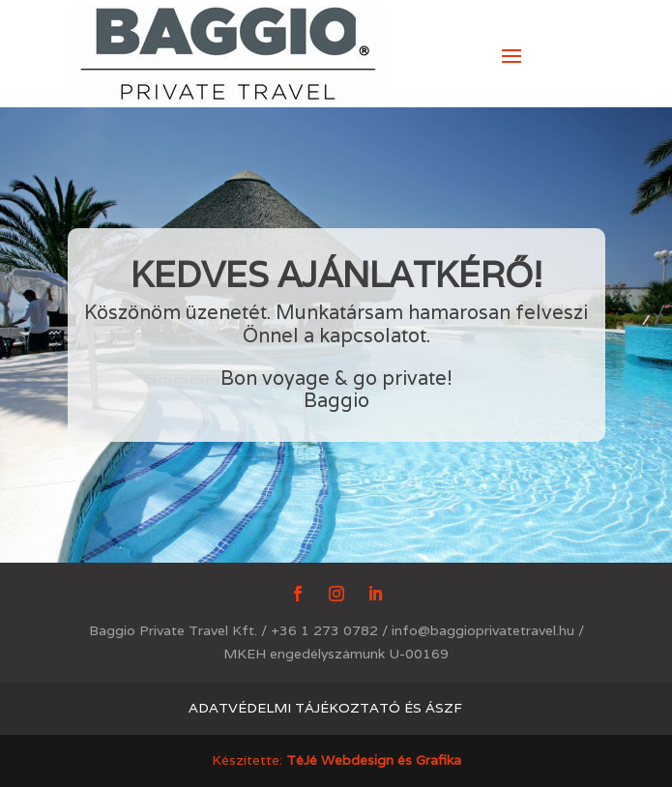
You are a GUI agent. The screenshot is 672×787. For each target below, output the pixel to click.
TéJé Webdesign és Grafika (374, 760)
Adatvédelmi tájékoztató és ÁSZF (325, 708)
